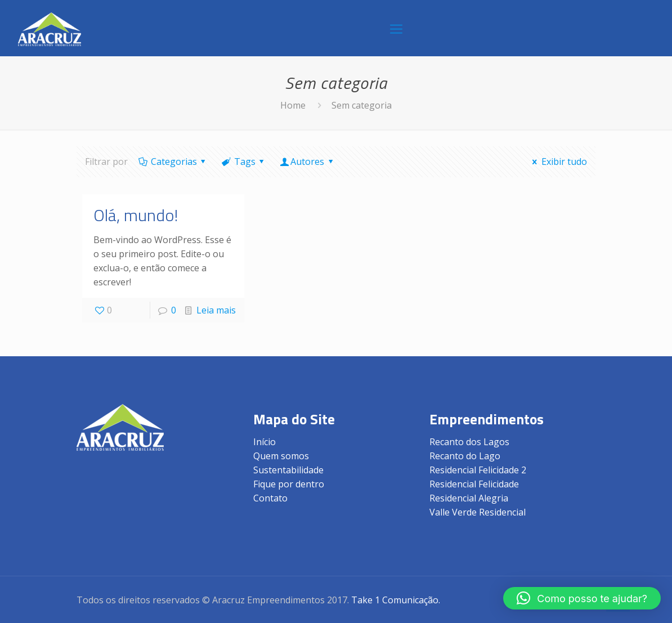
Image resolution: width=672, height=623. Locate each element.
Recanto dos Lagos (469, 442)
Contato (270, 498)
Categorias (173, 162)
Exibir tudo (557, 162)
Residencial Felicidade (474, 484)
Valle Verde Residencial (478, 512)
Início (265, 442)
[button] (582, 598)
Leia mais (216, 310)
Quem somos (281, 456)
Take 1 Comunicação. (396, 600)
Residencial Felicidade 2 (478, 470)
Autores (308, 162)
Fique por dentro (289, 484)
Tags (244, 162)
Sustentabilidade (288, 470)
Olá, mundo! (136, 215)
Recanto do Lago (465, 456)
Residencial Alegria (469, 498)
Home (293, 105)
